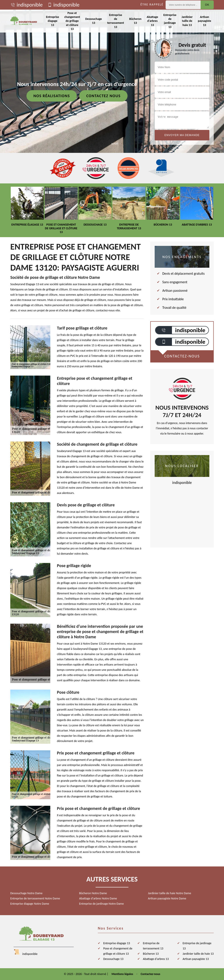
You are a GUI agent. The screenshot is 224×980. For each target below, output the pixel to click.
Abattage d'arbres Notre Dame (98, 898)
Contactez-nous (150, 974)
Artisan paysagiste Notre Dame (167, 898)
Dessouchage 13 (94, 21)
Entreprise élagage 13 (52, 21)
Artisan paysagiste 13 (205, 21)
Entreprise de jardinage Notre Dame (101, 904)
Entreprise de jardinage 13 (170, 21)
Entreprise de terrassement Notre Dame (35, 898)
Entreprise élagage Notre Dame (30, 904)
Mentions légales (122, 974)
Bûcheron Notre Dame (93, 893)
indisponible (26, 5)
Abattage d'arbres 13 (152, 21)
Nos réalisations (52, 96)
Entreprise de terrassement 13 (116, 21)
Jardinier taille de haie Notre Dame (169, 893)
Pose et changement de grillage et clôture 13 (72, 21)
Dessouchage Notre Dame (26, 893)
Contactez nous (103, 96)
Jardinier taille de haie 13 (187, 21)
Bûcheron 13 (135, 21)
